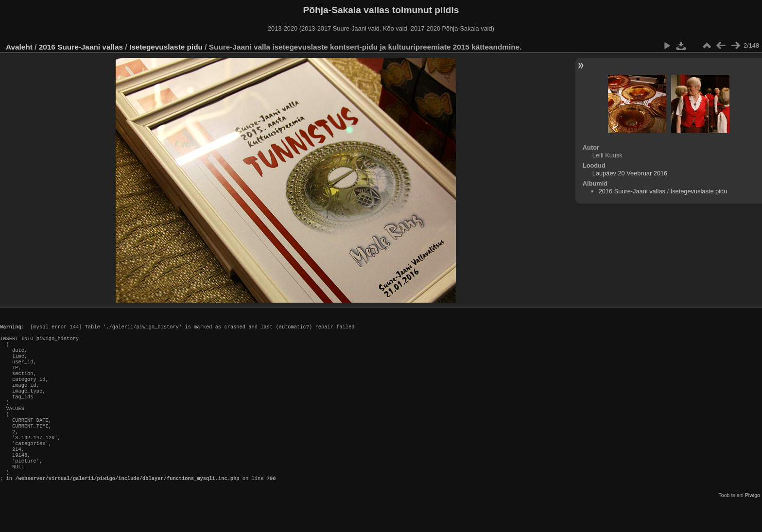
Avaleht (19, 47)
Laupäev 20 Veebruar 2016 (630, 173)
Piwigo (753, 524)
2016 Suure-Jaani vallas (81, 47)
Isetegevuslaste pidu (166, 47)
